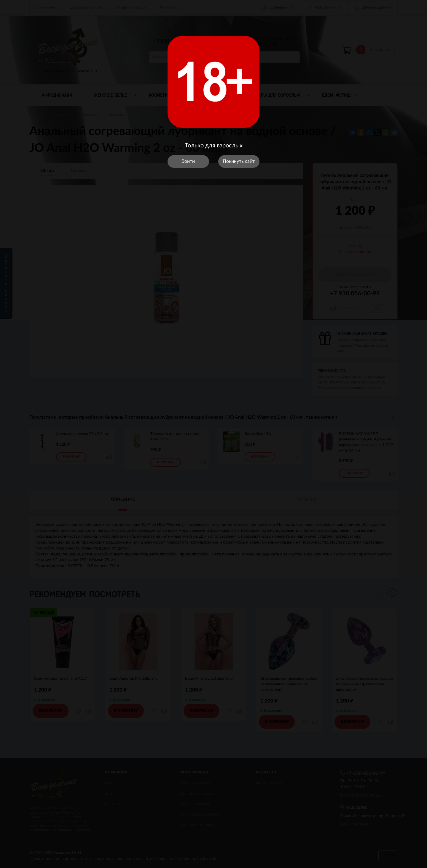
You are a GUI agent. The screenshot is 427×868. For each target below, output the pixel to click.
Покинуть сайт (239, 161)
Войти (188, 161)
